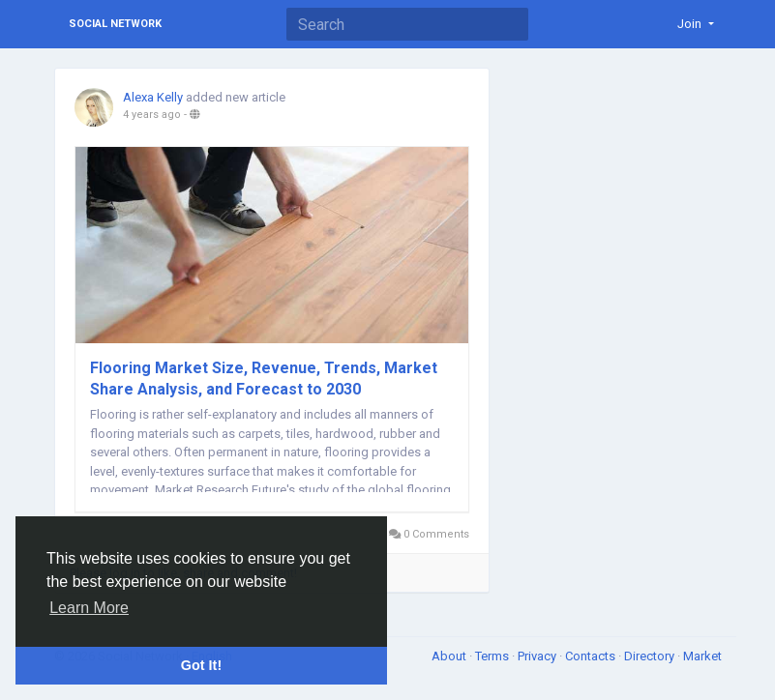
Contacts (592, 656)
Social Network (115, 24)
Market (702, 656)
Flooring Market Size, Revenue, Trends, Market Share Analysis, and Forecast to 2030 (264, 379)
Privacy (538, 656)
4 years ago (152, 115)
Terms (493, 656)
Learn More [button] (89, 608)
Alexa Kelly (153, 97)
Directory (651, 656)
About (450, 656)
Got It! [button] (201, 665)
